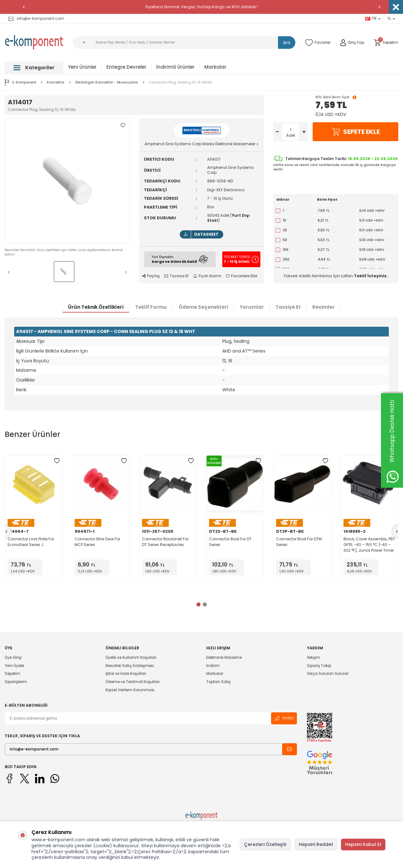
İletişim (314, 658)
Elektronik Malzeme (224, 658)
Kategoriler (34, 68)
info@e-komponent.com (36, 18)
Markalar (215, 67)
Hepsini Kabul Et (363, 844)
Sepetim (13, 673)
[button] (24, 7)
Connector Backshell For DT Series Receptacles (165, 542)
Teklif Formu (151, 307)
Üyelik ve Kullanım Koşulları (131, 658)
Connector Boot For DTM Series (299, 542)
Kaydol (284, 719)
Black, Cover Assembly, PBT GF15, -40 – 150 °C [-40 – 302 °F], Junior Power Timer (369, 545)
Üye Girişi (13, 658)
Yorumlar (252, 307)
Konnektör (56, 82)
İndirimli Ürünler (175, 67)
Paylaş (151, 276)
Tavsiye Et (176, 276)
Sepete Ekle (355, 132)
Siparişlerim (16, 682)
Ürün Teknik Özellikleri (96, 307)
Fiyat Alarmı (207, 276)
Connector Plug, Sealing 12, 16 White (180, 82)
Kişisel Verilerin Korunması (130, 690)
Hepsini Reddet (316, 844)
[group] (67, 181)
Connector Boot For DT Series (230, 542)
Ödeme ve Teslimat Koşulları (133, 682)
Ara (287, 43)
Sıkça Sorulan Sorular (328, 673)
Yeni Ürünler (82, 67)
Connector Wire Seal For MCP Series (97, 542)
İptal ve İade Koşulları (126, 673)
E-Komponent (20, 82)
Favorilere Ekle (242, 276)
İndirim (213, 666)
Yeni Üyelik (14, 666)
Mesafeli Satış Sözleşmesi (130, 666)
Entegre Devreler (126, 67)
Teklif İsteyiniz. (371, 276)
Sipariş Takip (319, 666)
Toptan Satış (218, 682)
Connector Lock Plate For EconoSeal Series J (31, 542)
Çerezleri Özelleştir (265, 844)
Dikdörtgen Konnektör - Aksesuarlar (107, 82)
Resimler (324, 307)
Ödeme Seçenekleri (203, 307)
